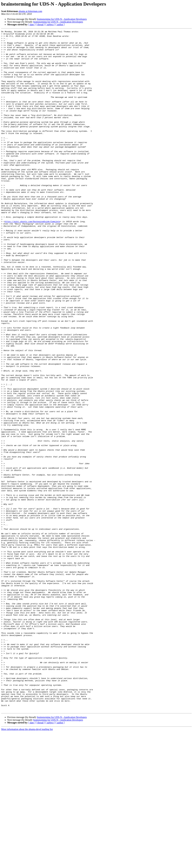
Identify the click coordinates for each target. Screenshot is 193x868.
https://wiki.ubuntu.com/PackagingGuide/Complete (32, 260)
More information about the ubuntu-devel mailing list (27, 865)
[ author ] (60, 24)
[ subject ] (50, 24)
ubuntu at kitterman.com (30, 11)
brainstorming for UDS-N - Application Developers (62, 19)
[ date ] (32, 24)
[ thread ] (40, 24)
